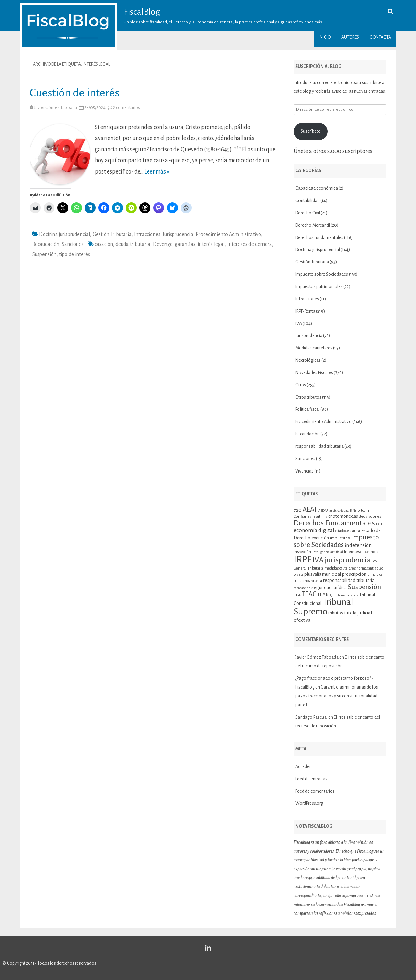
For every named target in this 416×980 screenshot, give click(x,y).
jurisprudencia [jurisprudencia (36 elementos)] (347, 560)
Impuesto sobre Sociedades (322, 274)
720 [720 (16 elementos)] (298, 510)
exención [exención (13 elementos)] (320, 538)
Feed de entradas (311, 779)
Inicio (325, 37)
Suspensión (44, 254)
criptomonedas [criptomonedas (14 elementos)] (343, 516)
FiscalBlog (142, 12)
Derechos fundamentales (319, 238)
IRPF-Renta (305, 311)
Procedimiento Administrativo (228, 234)
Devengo (163, 244)
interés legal (211, 244)
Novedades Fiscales (314, 373)
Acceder (303, 767)
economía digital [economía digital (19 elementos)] (314, 530)
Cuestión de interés (75, 93)
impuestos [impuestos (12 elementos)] (340, 538)
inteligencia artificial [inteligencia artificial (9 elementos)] (328, 552)
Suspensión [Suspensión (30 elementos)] (364, 587)
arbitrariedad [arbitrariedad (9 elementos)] (339, 510)
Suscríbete (310, 131)
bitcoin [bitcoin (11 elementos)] (363, 510)
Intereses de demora (250, 244)
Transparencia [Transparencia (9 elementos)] (348, 595)
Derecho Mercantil (313, 225)
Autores (350, 37)
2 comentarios (127, 108)
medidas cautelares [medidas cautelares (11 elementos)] (340, 568)
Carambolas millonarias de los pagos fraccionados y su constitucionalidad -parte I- (338, 696)
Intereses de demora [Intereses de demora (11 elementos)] (361, 552)
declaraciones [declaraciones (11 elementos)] (370, 516)
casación (104, 244)
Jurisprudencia (178, 234)
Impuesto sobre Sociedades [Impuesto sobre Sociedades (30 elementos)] (336, 541)
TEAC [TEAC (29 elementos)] (309, 594)
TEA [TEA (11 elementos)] (297, 595)
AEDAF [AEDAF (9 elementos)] (323, 510)
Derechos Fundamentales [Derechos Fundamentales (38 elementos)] (334, 523)
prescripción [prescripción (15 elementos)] (354, 574)
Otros (301, 385)
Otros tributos (308, 397)
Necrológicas (308, 360)
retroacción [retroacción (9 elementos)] (302, 588)
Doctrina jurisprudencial (65, 234)
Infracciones (147, 234)
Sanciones (73, 244)
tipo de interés (75, 254)
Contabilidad (308, 201)
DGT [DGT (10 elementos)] (379, 524)
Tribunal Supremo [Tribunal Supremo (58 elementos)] (323, 607)
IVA (299, 324)
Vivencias (304, 471)
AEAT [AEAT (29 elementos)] (310, 509)
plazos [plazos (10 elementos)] (298, 575)
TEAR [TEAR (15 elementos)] (323, 595)
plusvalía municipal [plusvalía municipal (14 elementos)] (323, 574)
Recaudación (46, 244)
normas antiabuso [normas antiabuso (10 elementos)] (370, 568)
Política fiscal (308, 409)
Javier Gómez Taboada (56, 108)
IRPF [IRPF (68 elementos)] (303, 559)
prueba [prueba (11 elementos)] (316, 581)
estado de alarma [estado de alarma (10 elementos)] (348, 531)
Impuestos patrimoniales (319, 287)
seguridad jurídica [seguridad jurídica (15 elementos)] (329, 588)
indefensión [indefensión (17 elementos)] (358, 545)
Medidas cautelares (314, 348)
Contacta (380, 37)
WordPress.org (309, 803)
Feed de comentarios (315, 791)
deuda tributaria (133, 244)
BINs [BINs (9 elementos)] (353, 510)
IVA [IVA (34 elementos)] (318, 560)
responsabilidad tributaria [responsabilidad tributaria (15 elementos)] (349, 580)
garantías (185, 244)
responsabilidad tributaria (320, 446)
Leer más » (157, 172)
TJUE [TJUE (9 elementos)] (333, 595)
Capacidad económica (317, 188)
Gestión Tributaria (112, 234)
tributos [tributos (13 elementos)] (336, 613)
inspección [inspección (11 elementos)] (302, 552)
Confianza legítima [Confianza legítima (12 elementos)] (310, 517)
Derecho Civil (308, 213)
